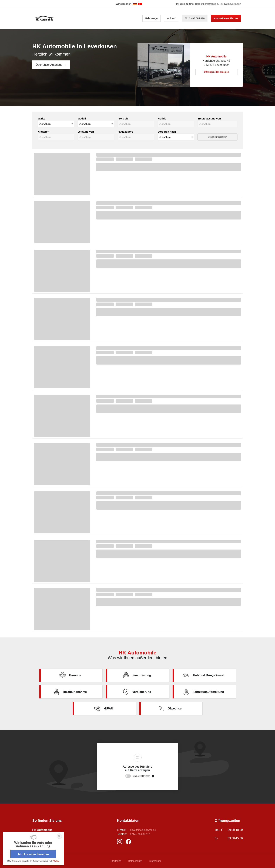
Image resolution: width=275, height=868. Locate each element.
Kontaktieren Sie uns (226, 18)
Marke (41, 119)
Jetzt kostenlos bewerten (33, 854)
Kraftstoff (43, 132)
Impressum (155, 861)
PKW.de (56, 861)
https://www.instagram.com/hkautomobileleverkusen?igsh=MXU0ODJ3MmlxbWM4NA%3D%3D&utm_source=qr (120, 842)
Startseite (116, 861)
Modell (82, 119)
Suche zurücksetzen (217, 137)
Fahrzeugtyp (125, 132)
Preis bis (123, 119)
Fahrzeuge (152, 18)
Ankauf (171, 18)
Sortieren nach (167, 132)
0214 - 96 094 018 (195, 18)
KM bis (162, 119)
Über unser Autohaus (49, 65)
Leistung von (86, 132)
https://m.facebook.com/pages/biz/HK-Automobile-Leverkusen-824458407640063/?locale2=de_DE (129, 842)
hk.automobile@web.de (143, 830)
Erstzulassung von (209, 119)
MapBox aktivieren (141, 776)
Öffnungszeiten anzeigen (216, 72)
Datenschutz (135, 861)
